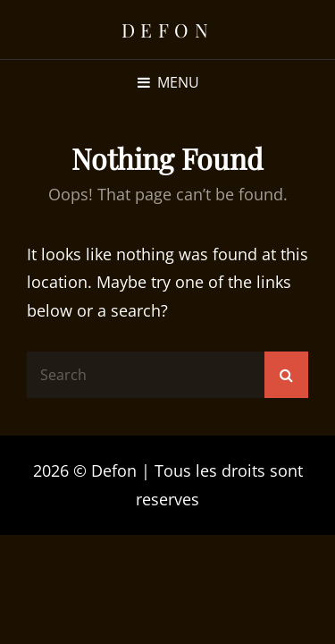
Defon (168, 30)
